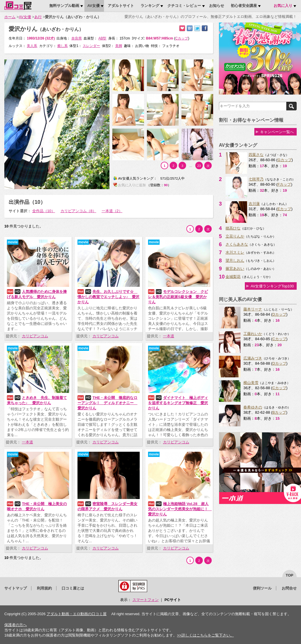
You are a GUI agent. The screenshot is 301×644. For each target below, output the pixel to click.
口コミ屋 (18, 5)
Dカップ (279, 314)
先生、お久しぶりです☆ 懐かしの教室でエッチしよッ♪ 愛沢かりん (108, 297)
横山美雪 (251, 383)
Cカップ (279, 339)
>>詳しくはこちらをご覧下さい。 (205, 635)
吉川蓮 (254, 204)
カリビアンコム (35, 336)
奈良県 (77, 38)
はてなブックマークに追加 (190, 28)
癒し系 (63, 46)
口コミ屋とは (73, 588)
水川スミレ (235, 252)
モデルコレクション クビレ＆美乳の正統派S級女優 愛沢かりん (178, 297)
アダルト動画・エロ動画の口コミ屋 (77, 614)
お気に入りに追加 (182, 28)
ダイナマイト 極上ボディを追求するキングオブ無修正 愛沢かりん (178, 403)
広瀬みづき (253, 358)
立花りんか (235, 236)
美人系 (32, 46)
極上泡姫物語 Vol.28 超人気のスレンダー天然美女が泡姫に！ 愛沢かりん (180, 509)
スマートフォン (146, 600)
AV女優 (25, 17)
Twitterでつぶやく (197, 28)
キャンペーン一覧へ (277, 132)
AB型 (102, 38)
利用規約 (44, 588)
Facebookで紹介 (205, 28)
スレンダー (91, 46)
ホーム (10, 17)
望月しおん (235, 260)
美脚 (119, 46)
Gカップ (284, 160)
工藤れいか (253, 334)
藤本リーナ (253, 309)
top (290, 575)
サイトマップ (16, 588)
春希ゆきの (253, 407)
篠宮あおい (235, 269)
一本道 (169, 336)
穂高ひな (233, 228)
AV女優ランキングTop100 (272, 286)
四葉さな (256, 155)
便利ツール (262, 588)
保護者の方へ (16, 625)
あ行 (38, 17)
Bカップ (279, 412)
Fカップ (284, 184)
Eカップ (284, 209)
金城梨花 (233, 277)
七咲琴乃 (256, 179)
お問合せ (289, 588)
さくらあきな (237, 244)
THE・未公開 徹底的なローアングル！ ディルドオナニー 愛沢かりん (107, 403)
